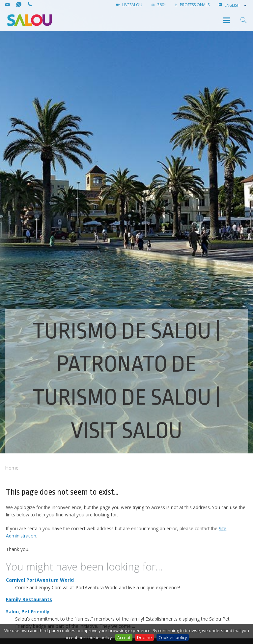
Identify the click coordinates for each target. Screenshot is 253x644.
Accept (124, 637)
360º (158, 5)
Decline (144, 637)
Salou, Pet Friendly (28, 612)
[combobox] (236, 5)
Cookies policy (173, 637)
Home (12, 468)
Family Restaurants (29, 599)
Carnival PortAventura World (40, 580)
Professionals (192, 5)
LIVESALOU (129, 5)
